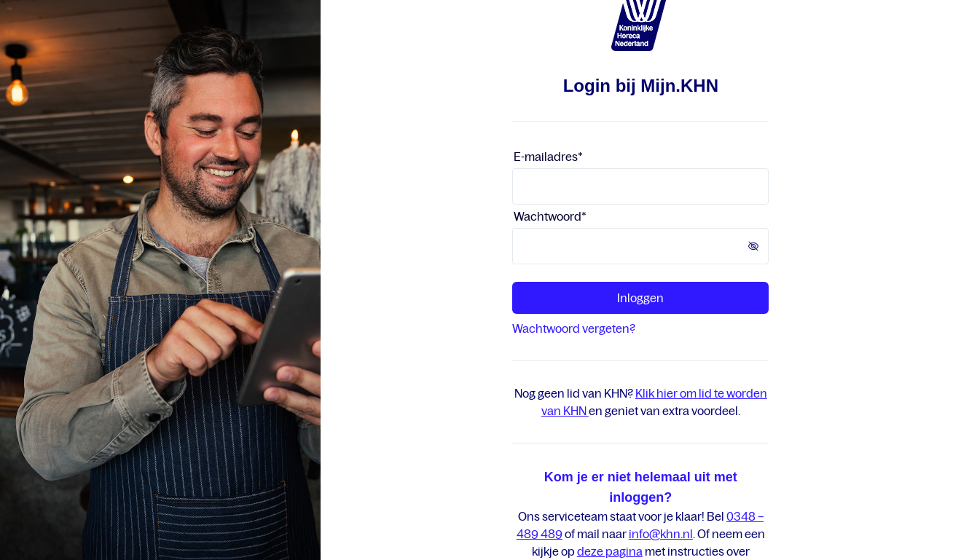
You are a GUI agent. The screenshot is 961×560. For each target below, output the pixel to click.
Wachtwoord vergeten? (574, 328)
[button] (758, 246)
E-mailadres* (548, 157)
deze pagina (610, 551)
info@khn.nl (661, 534)
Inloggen (640, 298)
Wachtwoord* (550, 216)
